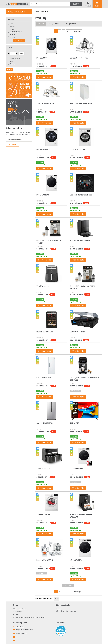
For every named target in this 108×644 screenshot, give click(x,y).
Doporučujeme (15, 59)
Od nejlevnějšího (54, 24)
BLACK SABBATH (16, 32)
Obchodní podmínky (20, 609)
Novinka (13, 64)
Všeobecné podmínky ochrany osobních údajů (29, 617)
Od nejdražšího (70, 24)
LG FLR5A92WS (43, 195)
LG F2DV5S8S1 (42, 58)
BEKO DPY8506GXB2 (78, 149)
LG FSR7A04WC (76, 560)
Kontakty (16, 614)
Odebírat (13, 145)
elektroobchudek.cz (41, 12)
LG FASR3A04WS (77, 469)
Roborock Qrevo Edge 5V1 (81, 241)
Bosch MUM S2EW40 (45, 560)
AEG (12, 24)
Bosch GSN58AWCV (44, 377)
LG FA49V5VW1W (43, 149)
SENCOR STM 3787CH (46, 104)
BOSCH (13, 35)
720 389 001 (20, 627)
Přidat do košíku (45, 77)
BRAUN (13, 37)
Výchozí (41, 24)
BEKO (12, 29)
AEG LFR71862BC (43, 514)
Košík (97, 6)
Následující (78, 31)
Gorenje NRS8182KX (45, 423)
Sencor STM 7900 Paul (79, 58)
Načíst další (68, 586)
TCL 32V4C (74, 423)
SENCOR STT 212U (78, 332)
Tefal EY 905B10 (43, 469)
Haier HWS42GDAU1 (45, 332)
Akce (12, 61)
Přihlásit (88, 6)
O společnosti (18, 612)
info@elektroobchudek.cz (24, 630)
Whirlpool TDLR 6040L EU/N (81, 104)
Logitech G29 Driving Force (81, 195)
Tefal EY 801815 (43, 286)
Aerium (13, 27)
